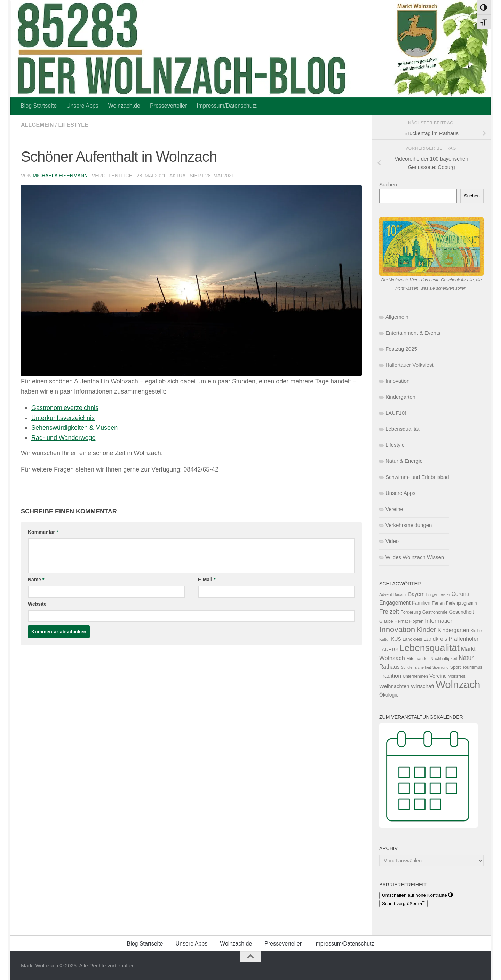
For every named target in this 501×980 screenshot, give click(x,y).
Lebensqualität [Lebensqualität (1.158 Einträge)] (430, 648)
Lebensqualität (403, 429)
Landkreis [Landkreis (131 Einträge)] (412, 639)
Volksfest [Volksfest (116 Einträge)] (457, 676)
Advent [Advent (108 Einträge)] (386, 594)
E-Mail (207, 580)
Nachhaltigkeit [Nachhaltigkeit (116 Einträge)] (444, 659)
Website (37, 604)
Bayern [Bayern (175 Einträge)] (416, 594)
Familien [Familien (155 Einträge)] (421, 603)
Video (392, 541)
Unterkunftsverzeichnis (63, 418)
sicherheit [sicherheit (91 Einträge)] (423, 667)
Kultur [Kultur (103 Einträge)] (384, 639)
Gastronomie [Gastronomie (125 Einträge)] (435, 612)
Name (36, 580)
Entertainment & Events (413, 333)
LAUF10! (396, 413)
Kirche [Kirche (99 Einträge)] (476, 631)
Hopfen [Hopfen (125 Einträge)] (416, 621)
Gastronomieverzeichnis (65, 408)
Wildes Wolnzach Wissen (415, 557)
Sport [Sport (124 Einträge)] (455, 667)
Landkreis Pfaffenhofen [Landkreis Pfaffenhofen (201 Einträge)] (451, 639)
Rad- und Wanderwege (63, 438)
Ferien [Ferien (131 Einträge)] (438, 603)
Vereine (394, 509)
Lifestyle (73, 125)
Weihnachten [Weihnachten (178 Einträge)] (394, 686)
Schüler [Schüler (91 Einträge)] (407, 667)
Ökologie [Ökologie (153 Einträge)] (389, 695)
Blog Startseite (39, 106)
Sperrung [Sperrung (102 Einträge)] (441, 667)
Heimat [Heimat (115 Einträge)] (401, 621)
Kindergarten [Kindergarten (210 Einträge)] (453, 630)
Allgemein (37, 125)
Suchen (388, 184)
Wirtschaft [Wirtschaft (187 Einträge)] (423, 686)
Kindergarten (400, 397)
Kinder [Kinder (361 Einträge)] (426, 630)
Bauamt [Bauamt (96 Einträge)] (400, 594)
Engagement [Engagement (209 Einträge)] (395, 603)
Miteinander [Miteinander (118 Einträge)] (418, 659)
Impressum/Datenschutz (227, 106)
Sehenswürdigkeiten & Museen (74, 428)
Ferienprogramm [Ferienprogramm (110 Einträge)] (461, 603)
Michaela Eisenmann (60, 176)
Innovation (397, 381)
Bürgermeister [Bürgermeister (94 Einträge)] (438, 594)
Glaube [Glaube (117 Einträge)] (386, 621)
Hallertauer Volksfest (409, 365)
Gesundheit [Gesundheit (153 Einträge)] (461, 612)
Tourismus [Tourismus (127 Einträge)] (472, 667)
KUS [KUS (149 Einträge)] (396, 639)
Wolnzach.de (124, 106)
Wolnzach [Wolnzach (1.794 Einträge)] (458, 685)
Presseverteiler (169, 106)
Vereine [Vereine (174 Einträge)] (438, 676)
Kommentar (43, 532)
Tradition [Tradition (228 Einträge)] (390, 676)
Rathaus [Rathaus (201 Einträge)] (389, 667)
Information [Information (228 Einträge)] (439, 621)
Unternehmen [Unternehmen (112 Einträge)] (415, 676)
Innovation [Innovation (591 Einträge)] (397, 629)
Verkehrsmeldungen (409, 525)
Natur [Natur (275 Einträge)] (466, 658)
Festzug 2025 (401, 349)
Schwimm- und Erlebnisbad (417, 477)
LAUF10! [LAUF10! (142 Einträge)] (388, 649)
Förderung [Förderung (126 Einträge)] (411, 612)
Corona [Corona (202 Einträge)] (460, 594)
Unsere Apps (82, 106)
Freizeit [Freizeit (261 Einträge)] (389, 612)
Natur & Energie (404, 461)
